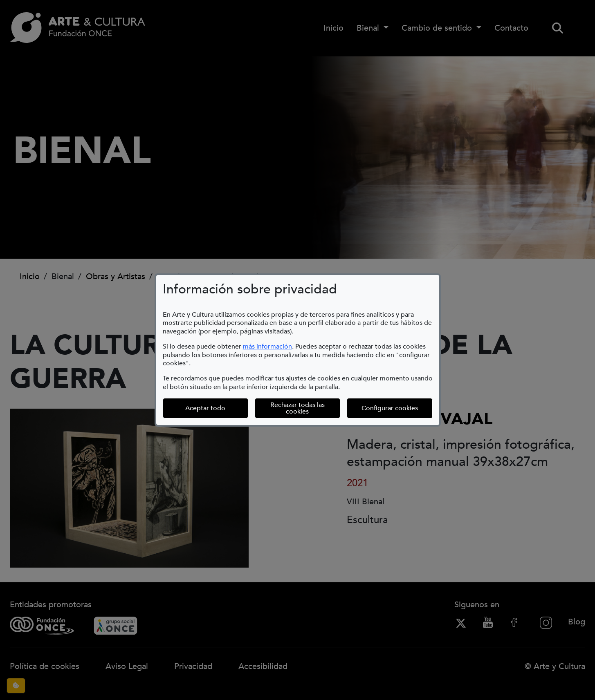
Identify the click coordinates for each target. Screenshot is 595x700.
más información (267, 347)
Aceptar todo (205, 408)
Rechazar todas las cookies (297, 408)
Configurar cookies (397, 408)
